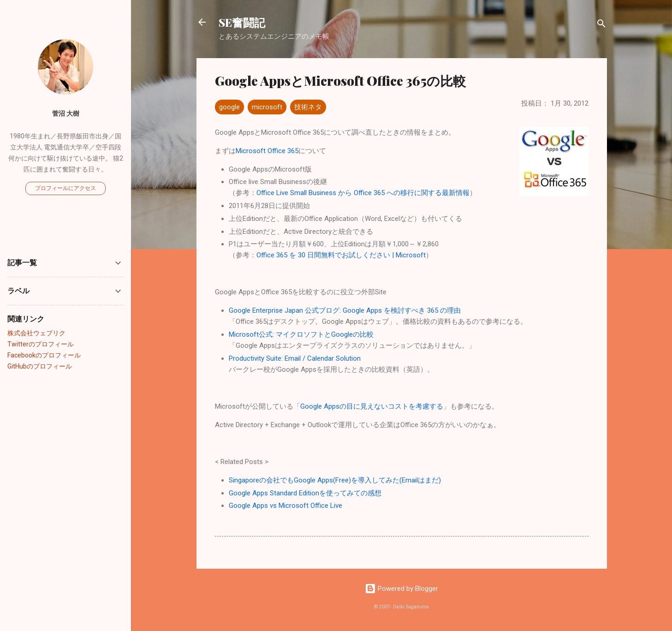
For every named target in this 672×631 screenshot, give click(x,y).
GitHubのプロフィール (40, 366)
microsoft (267, 107)
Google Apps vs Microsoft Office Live (285, 506)
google (229, 107)
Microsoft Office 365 (267, 151)
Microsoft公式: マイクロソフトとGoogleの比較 (301, 334)
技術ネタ (308, 107)
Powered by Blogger (401, 589)
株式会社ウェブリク (36, 333)
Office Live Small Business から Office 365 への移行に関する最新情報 (363, 193)
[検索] (601, 25)
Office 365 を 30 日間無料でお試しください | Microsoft (341, 255)
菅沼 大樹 (66, 113)
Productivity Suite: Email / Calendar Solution (295, 358)
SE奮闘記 (242, 22)
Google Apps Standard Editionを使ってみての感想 (305, 493)
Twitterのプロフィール (41, 344)
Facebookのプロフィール (44, 355)
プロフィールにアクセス (65, 188)
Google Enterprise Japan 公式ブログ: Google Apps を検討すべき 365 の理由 (345, 310)
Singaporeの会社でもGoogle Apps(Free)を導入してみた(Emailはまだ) (335, 480)
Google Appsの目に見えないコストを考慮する (372, 406)
